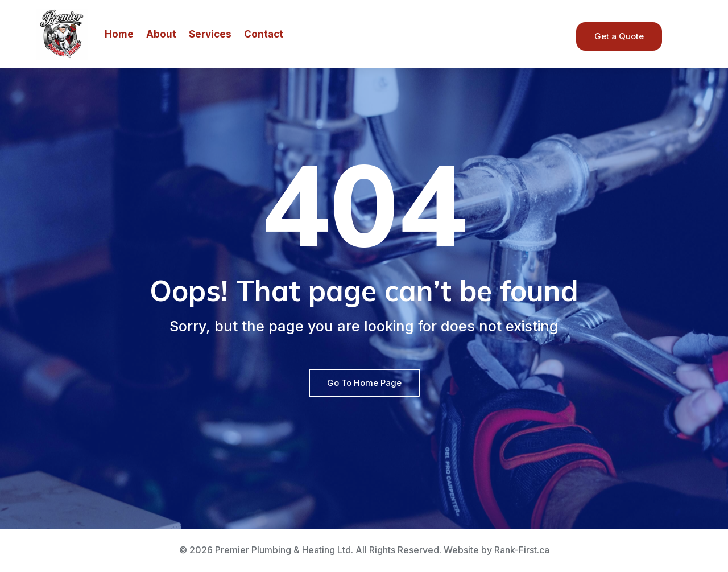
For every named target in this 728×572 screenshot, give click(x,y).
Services (210, 34)
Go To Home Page (364, 383)
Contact (264, 34)
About (161, 34)
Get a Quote (619, 36)
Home (119, 34)
